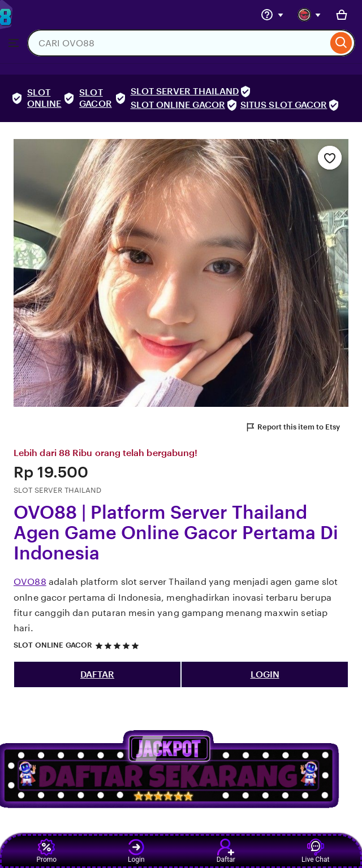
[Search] (341, 43)
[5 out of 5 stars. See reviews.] (119, 646)
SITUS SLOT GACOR (284, 105)
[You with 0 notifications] (309, 15)
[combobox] (177, 43)
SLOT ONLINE (44, 98)
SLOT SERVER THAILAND (185, 91)
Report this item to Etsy (292, 427)
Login (136, 851)
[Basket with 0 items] (342, 15)
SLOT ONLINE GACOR (178, 105)
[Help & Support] (272, 15)
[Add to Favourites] (330, 158)
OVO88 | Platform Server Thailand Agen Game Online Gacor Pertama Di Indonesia (176, 533)
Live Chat (315, 851)
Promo (46, 851)
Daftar (226, 851)
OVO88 (30, 582)
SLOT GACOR (95, 98)
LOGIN (265, 674)
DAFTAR (97, 674)
